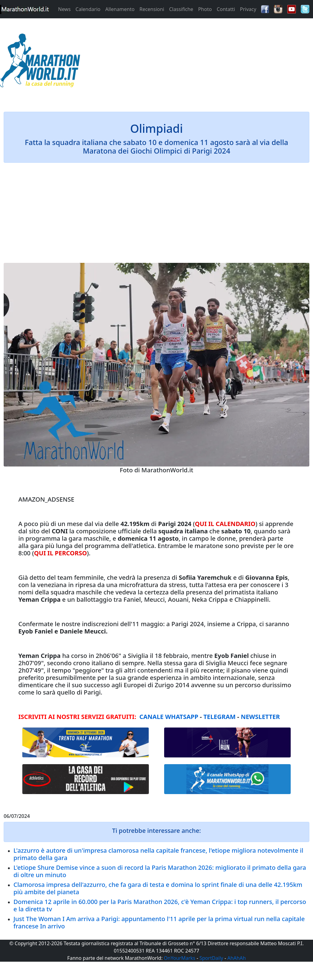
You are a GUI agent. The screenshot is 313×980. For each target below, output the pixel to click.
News (64, 9)
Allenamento (120, 9)
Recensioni (152, 9)
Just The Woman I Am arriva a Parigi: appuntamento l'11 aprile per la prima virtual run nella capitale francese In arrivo (159, 922)
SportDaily (211, 958)
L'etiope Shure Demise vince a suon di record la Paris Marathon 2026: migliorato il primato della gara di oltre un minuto (160, 871)
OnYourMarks (180, 958)
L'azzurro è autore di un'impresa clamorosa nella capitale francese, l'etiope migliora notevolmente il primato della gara (158, 854)
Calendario (88, 9)
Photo (205, 9)
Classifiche (181, 9)
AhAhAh (237, 958)
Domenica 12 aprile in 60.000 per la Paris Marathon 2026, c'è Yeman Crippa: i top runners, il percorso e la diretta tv (160, 905)
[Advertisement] (196, 62)
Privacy (248, 9)
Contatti (226, 9)
